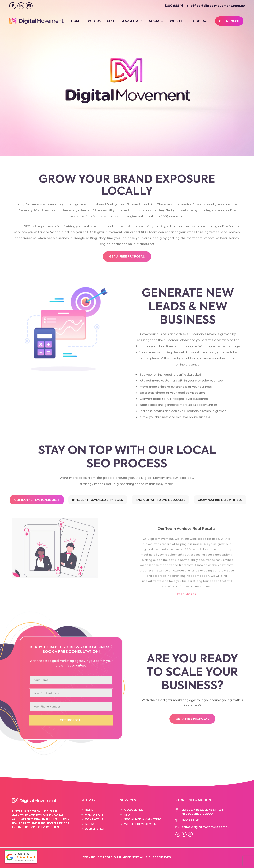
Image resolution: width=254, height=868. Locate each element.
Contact (201, 21)
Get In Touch (229, 21)
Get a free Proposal (127, 258)
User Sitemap (95, 829)
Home (76, 21)
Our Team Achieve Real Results (37, 501)
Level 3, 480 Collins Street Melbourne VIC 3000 (203, 812)
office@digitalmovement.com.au (205, 827)
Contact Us (94, 820)
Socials (156, 21)
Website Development (141, 824)
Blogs (90, 824)
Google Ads (131, 21)
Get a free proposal (192, 720)
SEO (111, 21)
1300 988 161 (190, 821)
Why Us (94, 21)
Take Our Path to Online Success (160, 501)
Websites (178, 21)
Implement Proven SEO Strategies (98, 501)
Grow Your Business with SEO (220, 501)
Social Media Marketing (143, 820)
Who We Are (94, 815)
